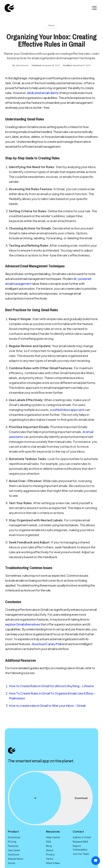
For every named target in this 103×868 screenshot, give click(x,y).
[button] (94, 8)
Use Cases (14, 850)
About (50, 850)
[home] (9, 8)
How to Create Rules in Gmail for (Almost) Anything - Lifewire (51, 686)
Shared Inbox (16, 859)
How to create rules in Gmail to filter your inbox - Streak (47, 705)
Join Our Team (81, 854)
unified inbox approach (68, 410)
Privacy (50, 854)
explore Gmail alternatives (23, 624)
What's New (53, 863)
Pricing (12, 842)
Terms (50, 859)
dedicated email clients (42, 93)
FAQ (49, 842)
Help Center (53, 837)
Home (11, 863)
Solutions (14, 854)
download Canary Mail (46, 644)
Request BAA (80, 842)
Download (14, 837)
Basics (51, 25)
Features (13, 846)
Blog (49, 846)
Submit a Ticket (82, 837)
